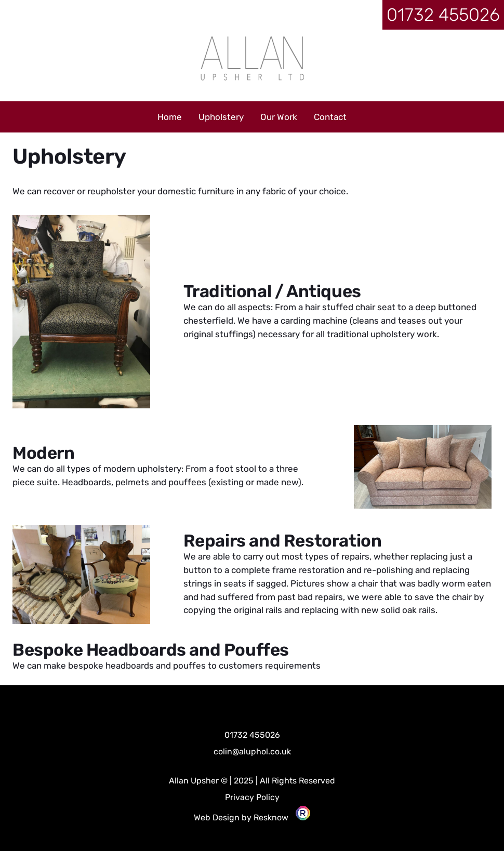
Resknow (271, 817)
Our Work (279, 117)
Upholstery (221, 117)
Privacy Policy (252, 797)
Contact (330, 117)
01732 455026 (443, 15)
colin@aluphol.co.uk (252, 752)
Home (170, 117)
